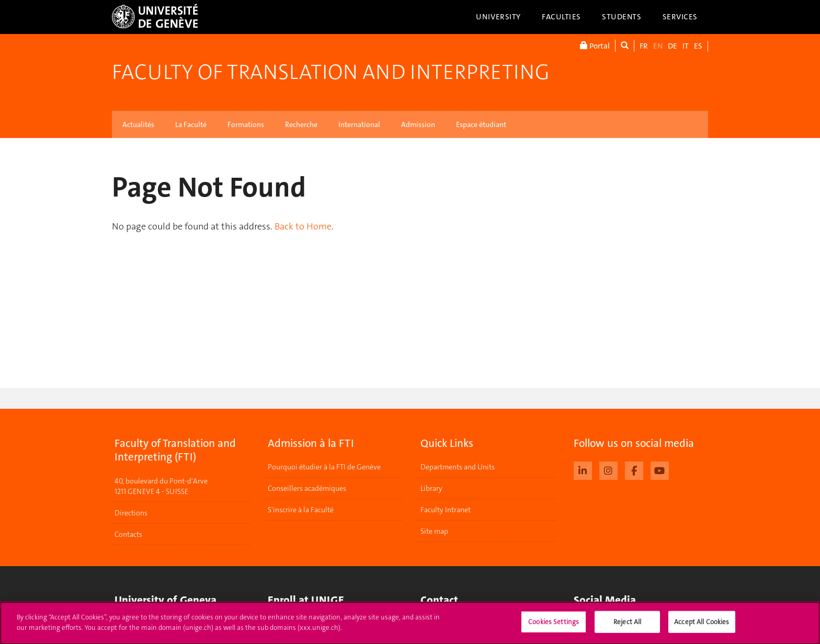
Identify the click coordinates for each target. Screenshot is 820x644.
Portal (595, 46)
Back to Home (303, 226)
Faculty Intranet (446, 510)
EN (658, 46)
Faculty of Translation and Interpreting (331, 72)
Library (431, 488)
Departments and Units (458, 467)
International (359, 124)
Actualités (138, 124)
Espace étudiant (481, 124)
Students (622, 17)
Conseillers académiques (307, 488)
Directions (131, 513)
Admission (418, 124)
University (498, 17)
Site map (434, 531)
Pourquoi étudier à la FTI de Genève (324, 467)
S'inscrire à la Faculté (301, 510)
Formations (246, 124)
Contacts (128, 534)
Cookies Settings (554, 626)
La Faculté (191, 124)
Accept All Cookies (702, 626)
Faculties (561, 17)
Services (680, 17)
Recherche (301, 124)
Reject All (627, 626)
